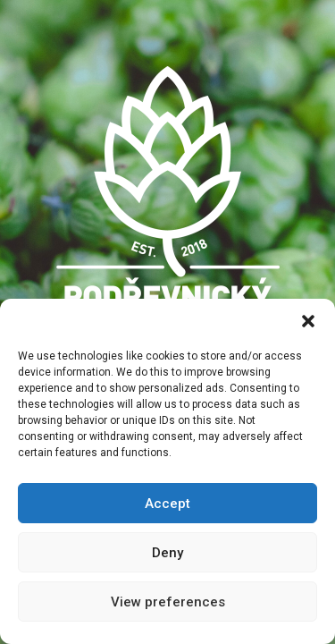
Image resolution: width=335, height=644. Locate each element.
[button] (308, 321)
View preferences (168, 602)
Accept (167, 504)
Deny (167, 553)
